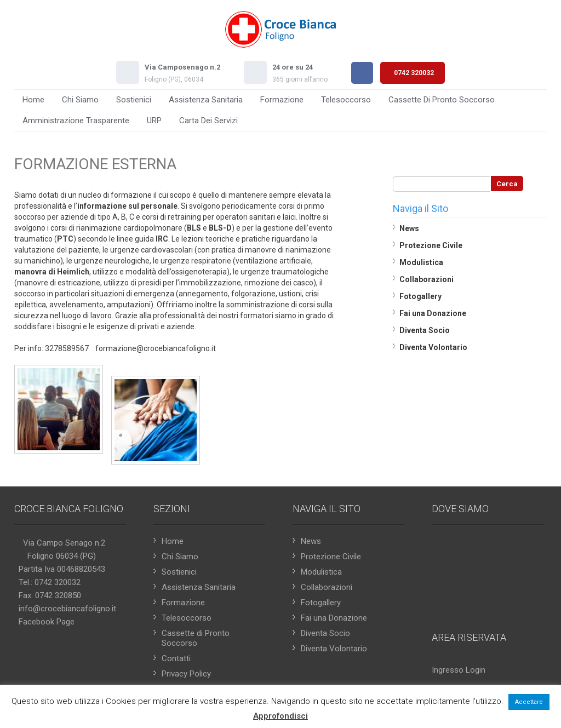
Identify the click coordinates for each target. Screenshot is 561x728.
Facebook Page (47, 622)
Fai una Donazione (433, 313)
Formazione (282, 100)
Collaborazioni (427, 279)
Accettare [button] (529, 702)
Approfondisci (280, 716)
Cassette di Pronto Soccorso (442, 100)
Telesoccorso (346, 100)
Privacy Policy (186, 674)
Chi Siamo (80, 100)
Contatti (176, 658)
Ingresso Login (459, 670)
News (409, 228)
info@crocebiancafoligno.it (67, 609)
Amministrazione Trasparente (76, 121)
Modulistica (421, 262)
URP (154, 121)
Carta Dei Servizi (208, 121)
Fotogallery (420, 296)
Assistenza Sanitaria (206, 100)
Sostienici (134, 100)
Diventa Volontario (433, 347)
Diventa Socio (425, 330)
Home (33, 100)
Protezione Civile (431, 245)
